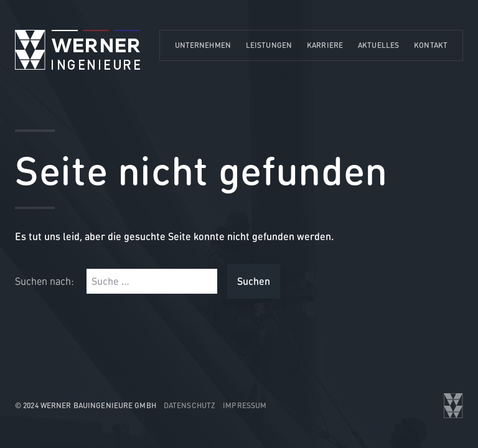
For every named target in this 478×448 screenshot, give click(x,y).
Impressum (245, 405)
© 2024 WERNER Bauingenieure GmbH (86, 405)
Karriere (325, 45)
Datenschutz (190, 405)
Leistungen (269, 45)
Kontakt (431, 45)
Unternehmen (203, 45)
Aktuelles (378, 45)
